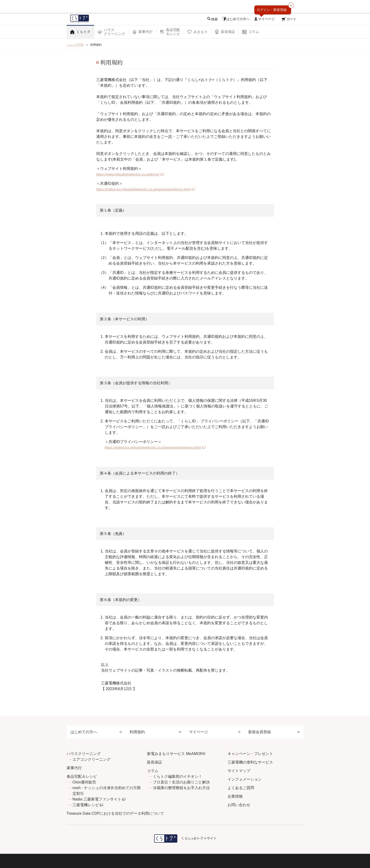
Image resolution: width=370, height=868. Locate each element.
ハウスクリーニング (84, 754)
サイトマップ (239, 771)
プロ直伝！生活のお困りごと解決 (181, 782)
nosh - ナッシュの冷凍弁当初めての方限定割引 (107, 791)
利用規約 (155, 732)
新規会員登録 (274, 732)
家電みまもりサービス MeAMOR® (176, 754)
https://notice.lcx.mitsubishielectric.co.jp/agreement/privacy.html (158, 447)
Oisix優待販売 (84, 782)
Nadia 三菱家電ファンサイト (97, 799)
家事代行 (74, 768)
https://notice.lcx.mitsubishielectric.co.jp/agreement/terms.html (148, 189)
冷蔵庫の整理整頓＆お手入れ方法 (181, 788)
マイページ (215, 732)
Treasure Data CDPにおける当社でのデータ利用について (115, 813)
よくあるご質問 (241, 788)
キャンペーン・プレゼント (250, 754)
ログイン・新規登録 (272, 10)
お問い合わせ (239, 805)
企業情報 (235, 796)
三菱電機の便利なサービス (250, 762)
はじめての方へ (96, 732)
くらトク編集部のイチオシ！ (178, 776)
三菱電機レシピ (86, 805)
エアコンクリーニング (91, 759)
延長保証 (155, 762)
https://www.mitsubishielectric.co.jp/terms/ (131, 174)
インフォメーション (245, 779)
